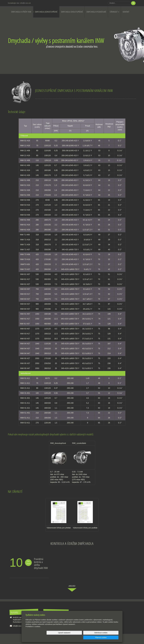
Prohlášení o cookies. (33, 631)
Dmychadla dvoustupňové (72, 12)
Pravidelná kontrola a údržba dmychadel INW (41, 563)
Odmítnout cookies (91, 637)
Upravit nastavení (73, 637)
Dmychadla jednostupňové (46, 12)
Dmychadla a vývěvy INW (21, 12)
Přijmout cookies (110, 637)
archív (72, 586)
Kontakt (126, 12)
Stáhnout (114, 12)
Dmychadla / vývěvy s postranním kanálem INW (56, 41)
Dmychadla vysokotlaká (96, 12)
